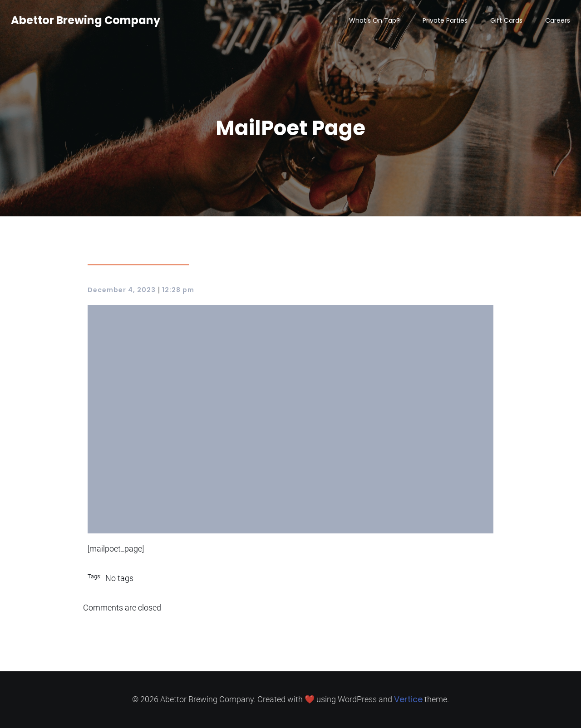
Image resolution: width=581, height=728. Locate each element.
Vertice (408, 699)
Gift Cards (506, 20)
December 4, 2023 (122, 290)
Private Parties (445, 20)
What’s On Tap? (374, 20)
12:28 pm (178, 290)
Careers (558, 20)
